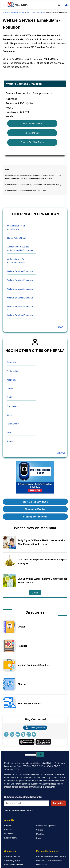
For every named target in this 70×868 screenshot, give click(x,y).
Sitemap (40, 830)
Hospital (22, 646)
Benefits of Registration (46, 826)
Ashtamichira (13, 371)
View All (60, 327)
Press (39, 838)
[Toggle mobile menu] (4, 5)
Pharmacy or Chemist (30, 703)
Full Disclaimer (48, 787)
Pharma (22, 684)
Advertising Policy (12, 860)
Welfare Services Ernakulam (20, 271)
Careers (8, 825)
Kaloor (10, 433)
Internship (9, 834)
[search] (31, 755)
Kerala (34, 13)
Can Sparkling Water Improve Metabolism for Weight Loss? (42, 581)
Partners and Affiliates (14, 865)
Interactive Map (32, 133)
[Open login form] (66, 5)
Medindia (6, 13)
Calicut (10, 389)
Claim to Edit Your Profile (32, 142)
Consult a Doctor (35, 509)
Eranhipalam (12, 406)
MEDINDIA (18, 5)
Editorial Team (10, 838)
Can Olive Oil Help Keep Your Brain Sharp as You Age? (42, 562)
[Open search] (59, 5)
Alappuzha (11, 362)
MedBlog (40, 834)
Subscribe (58, 803)
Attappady (11, 380)
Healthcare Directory (18, 13)
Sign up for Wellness (35, 502)
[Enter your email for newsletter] (27, 803)
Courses (8, 830)
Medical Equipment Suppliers (34, 665)
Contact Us (10, 851)
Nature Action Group (17, 238)
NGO (28, 13)
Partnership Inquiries (47, 851)
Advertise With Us (12, 856)
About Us (9, 820)
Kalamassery (13, 424)
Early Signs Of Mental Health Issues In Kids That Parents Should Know (42, 542)
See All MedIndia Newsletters (19, 810)
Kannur (10, 441)
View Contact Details (32, 123)
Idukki (9, 415)
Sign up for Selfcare (35, 517)
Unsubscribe (42, 865)
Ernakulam (42, 13)
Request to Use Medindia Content (51, 856)
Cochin (10, 397)
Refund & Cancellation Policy (49, 860)
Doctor (21, 627)
